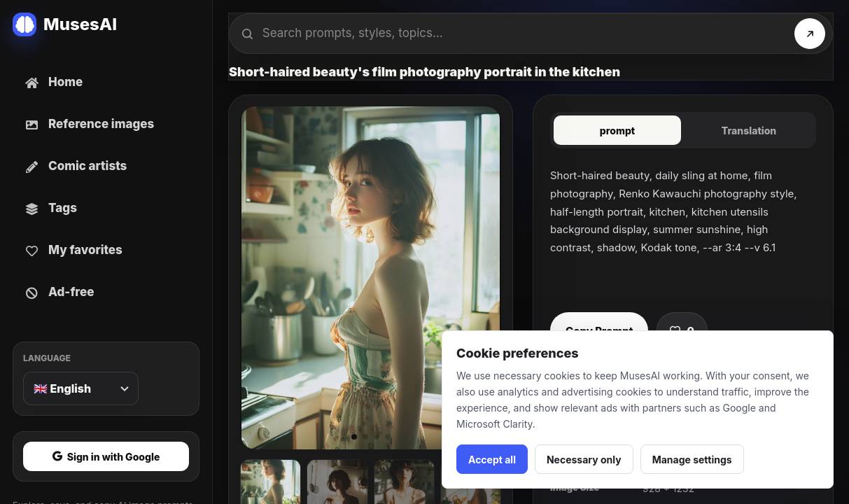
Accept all (492, 460)
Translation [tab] (749, 131)
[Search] (810, 34)
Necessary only (584, 460)
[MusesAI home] (106, 24)
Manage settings (692, 460)
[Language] (81, 388)
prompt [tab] (617, 131)
